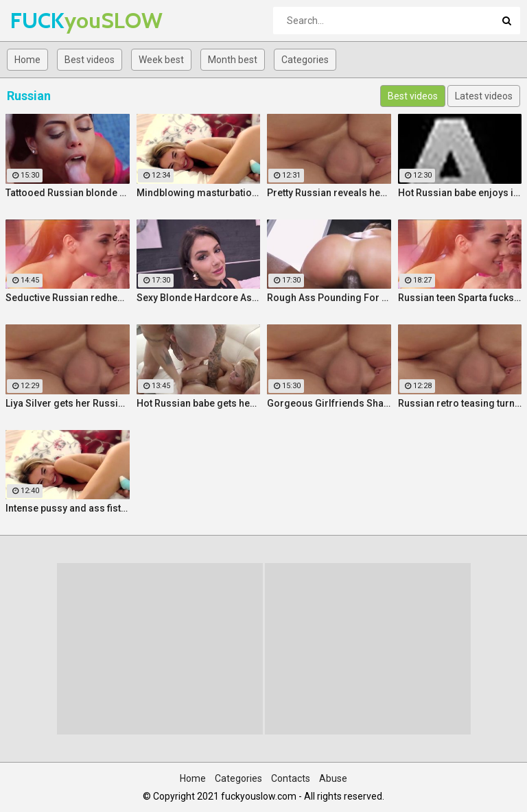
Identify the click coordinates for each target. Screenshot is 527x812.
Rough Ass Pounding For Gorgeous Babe (329, 298)
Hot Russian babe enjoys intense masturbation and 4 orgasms (460, 193)
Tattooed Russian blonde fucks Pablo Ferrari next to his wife (68, 193)
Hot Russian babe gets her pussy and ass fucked (199, 403)
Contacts (291, 778)
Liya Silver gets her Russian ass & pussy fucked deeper (68, 403)
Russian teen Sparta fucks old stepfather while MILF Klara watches (460, 298)
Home (27, 60)
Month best (233, 60)
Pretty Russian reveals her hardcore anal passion (329, 193)
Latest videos (484, 96)
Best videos (90, 60)
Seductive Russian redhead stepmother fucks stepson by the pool (68, 298)
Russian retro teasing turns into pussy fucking (460, 403)
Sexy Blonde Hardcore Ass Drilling (199, 298)
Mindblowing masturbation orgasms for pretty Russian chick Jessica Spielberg (199, 193)
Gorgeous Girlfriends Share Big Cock (329, 403)
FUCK (46, 20)
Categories (305, 60)
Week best (161, 60)
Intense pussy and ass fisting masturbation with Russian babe (68, 508)
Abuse (333, 778)
